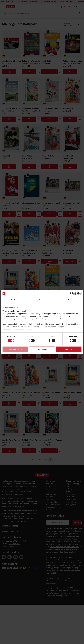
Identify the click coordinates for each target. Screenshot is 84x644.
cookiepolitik (30, 329)
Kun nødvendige (15, 349)
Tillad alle (69, 349)
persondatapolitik (15, 329)
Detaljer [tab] (42, 300)
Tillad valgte (42, 349)
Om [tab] (69, 300)
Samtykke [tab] (15, 300)
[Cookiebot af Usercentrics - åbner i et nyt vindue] (72, 293)
